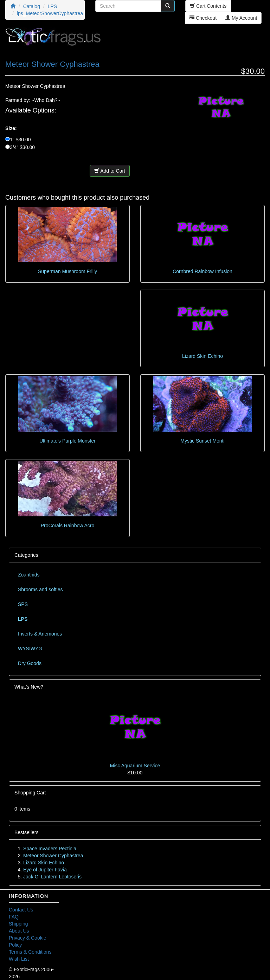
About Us (19, 931)
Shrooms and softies (40, 589)
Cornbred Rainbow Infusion (202, 271)
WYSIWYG (30, 649)
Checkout (203, 18)
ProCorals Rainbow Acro (68, 526)
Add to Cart (110, 171)
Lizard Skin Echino (202, 356)
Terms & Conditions (30, 952)
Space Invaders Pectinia (50, 849)
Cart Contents (208, 6)
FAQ (14, 917)
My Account (241, 18)
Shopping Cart (30, 793)
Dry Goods (30, 663)
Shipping (18, 924)
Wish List (19, 959)
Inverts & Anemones (40, 634)
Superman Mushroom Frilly (67, 271)
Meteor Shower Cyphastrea (53, 856)
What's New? (29, 687)
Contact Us (21, 910)
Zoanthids (29, 575)
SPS (23, 604)
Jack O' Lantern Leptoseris (52, 877)
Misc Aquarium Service (135, 766)
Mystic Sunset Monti (202, 441)
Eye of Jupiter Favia (45, 870)
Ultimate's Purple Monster (67, 441)
